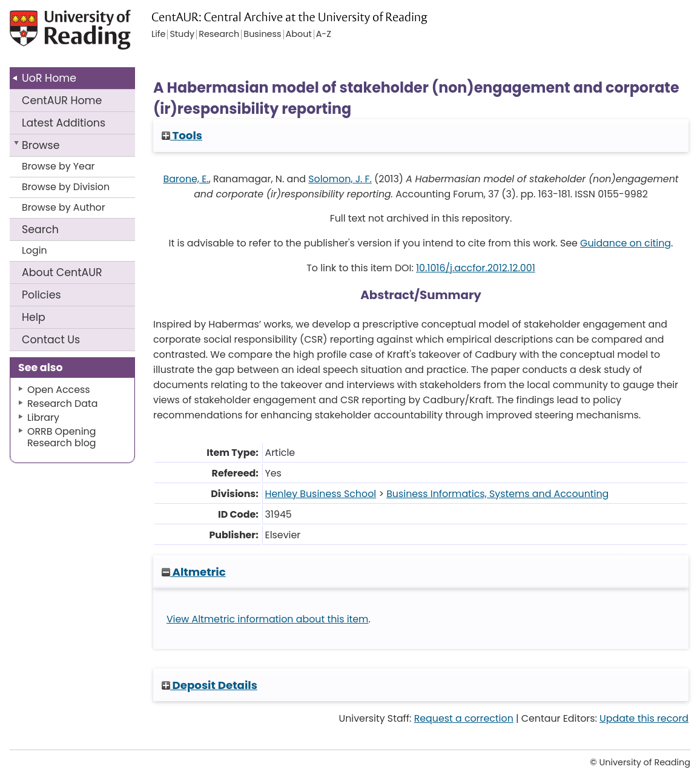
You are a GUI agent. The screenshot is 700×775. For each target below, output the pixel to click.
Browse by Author (64, 207)
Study (182, 35)
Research (219, 35)
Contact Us (51, 340)
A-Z (324, 35)
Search (40, 229)
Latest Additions (64, 123)
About (62, 272)
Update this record (644, 718)
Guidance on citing (626, 243)
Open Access (59, 390)
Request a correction (464, 718)
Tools (182, 135)
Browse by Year (58, 166)
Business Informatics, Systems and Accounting (497, 494)
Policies (41, 295)
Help (34, 317)
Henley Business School (321, 494)
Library (43, 417)
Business (262, 35)
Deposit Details (210, 685)
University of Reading (80, 35)
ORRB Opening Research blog (62, 437)
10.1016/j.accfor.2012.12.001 (476, 268)
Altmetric (194, 572)
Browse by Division (66, 187)
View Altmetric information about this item (268, 619)
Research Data (62, 404)
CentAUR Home (62, 101)
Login (35, 250)
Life (158, 35)
